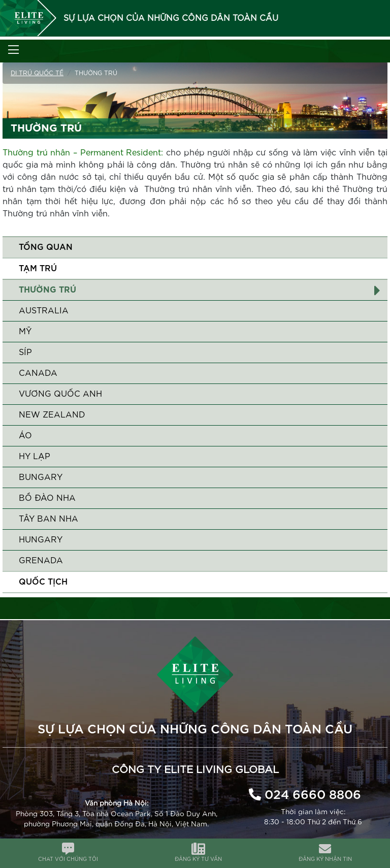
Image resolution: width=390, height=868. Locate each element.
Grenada (41, 561)
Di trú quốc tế (37, 73)
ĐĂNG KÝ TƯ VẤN (198, 859)
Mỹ (25, 332)
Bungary (41, 477)
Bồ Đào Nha (47, 498)
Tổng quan (46, 247)
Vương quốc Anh (60, 394)
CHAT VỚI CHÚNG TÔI (68, 859)
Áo (25, 436)
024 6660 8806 (313, 795)
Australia (44, 311)
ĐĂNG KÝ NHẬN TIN (325, 859)
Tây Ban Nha (48, 519)
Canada (38, 373)
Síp (25, 352)
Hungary (41, 540)
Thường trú (47, 290)
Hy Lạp (35, 457)
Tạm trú (38, 269)
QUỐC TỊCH (43, 582)
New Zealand (52, 415)
